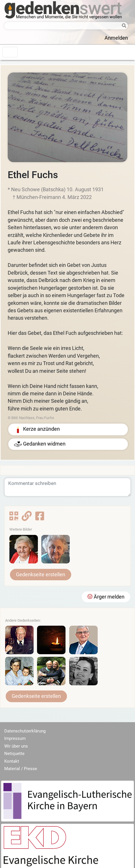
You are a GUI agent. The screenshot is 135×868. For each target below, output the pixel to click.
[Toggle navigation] (10, 52)
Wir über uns (16, 746)
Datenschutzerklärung (25, 731)
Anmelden (116, 38)
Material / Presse (21, 769)
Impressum (15, 738)
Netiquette (14, 754)
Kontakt (12, 761)
